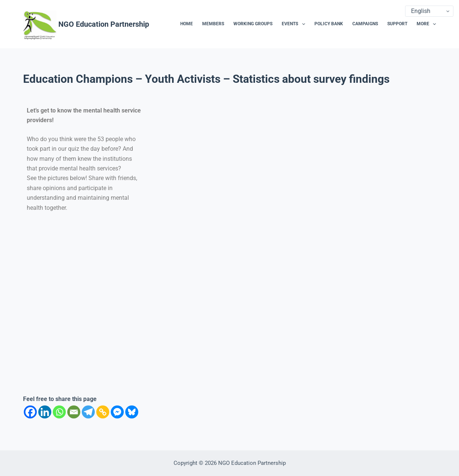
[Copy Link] (103, 412)
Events (295, 24)
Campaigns (365, 24)
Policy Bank (329, 24)
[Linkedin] (45, 412)
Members (213, 24)
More (426, 24)
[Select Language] (429, 11)
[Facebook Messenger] (117, 412)
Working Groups (253, 24)
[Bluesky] (132, 412)
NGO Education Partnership (104, 24)
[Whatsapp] (59, 412)
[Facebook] (30, 412)
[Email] (74, 412)
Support (397, 24)
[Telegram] (88, 412)
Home (187, 24)
